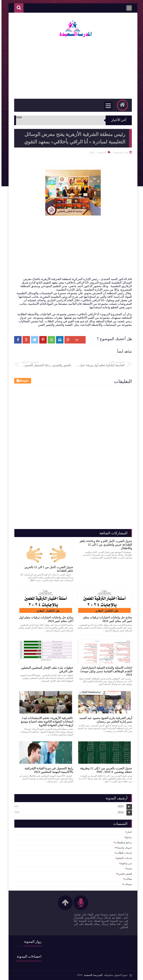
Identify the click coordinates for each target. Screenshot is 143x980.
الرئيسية (101, 152)
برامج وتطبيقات (122, 842)
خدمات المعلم (123, 858)
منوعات (126, 884)
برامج (127, 837)
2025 (119, 806)
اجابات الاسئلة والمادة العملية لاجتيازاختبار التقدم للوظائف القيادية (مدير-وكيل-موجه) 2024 (105, 671)
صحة (128, 869)
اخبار (90, 152)
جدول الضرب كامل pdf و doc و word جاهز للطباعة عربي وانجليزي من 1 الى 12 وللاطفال (104, 545)
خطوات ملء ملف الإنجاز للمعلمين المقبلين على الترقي (46, 669)
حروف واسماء (123, 848)
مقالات (127, 879)
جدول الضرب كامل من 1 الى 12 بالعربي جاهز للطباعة (47, 569)
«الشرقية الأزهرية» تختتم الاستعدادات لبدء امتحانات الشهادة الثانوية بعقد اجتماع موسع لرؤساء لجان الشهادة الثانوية (46, 722)
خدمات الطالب (123, 853)
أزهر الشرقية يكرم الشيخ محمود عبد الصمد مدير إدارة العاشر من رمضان (104, 720)
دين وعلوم (125, 863)
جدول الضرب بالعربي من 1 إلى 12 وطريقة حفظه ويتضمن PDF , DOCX (105, 770)
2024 (119, 812)
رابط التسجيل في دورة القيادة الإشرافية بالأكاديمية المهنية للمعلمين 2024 (47, 770)
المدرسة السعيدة (92, 975)
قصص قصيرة (123, 874)
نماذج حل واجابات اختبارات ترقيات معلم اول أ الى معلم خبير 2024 (45, 619)
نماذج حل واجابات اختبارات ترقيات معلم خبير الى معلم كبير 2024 (106, 619)
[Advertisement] (66, 251)
